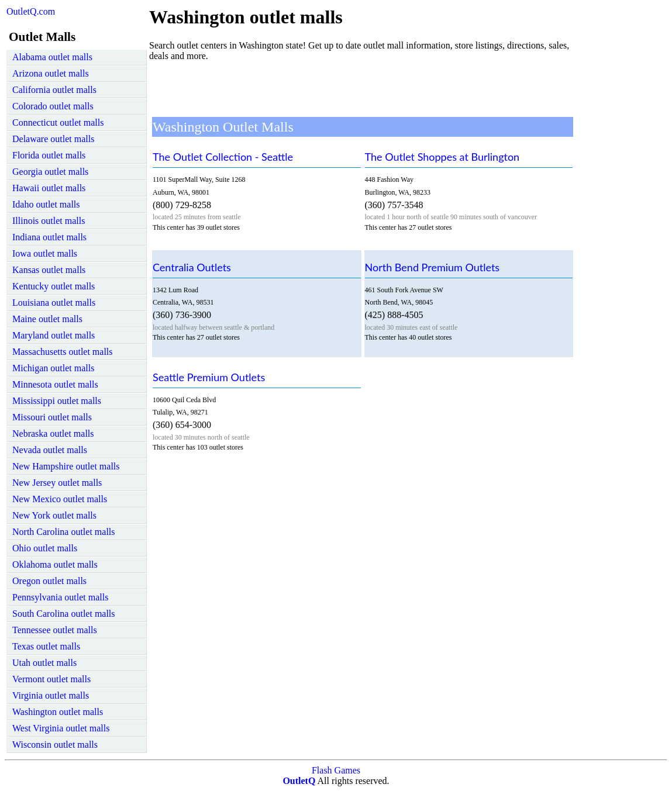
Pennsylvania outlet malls (60, 597)
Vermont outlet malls (51, 679)
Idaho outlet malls (46, 204)
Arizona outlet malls (51, 73)
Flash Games (336, 770)
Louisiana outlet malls (54, 303)
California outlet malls (54, 90)
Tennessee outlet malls (55, 630)
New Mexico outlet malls (60, 499)
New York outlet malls (54, 515)
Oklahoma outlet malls (55, 564)
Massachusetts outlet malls (63, 352)
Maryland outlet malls (54, 335)
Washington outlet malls (58, 712)
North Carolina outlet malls (64, 532)
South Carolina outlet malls (64, 614)
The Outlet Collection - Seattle (223, 157)
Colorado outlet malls (53, 106)
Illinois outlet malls (49, 221)
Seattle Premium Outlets (209, 377)
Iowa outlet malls (45, 253)
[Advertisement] (362, 88)
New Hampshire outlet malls (66, 466)
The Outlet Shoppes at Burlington (442, 157)
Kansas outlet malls (49, 270)
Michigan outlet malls (53, 368)
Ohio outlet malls (45, 548)
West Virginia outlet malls (61, 728)
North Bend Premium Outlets (433, 267)
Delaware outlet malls (53, 139)
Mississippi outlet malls (57, 401)
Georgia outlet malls (50, 172)
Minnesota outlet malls (55, 384)
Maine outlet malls (47, 319)
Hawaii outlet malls (49, 188)
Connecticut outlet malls (58, 122)
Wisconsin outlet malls (55, 745)
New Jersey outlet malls (57, 483)
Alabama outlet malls (52, 57)
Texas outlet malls (46, 646)
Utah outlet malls (44, 663)
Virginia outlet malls (51, 695)
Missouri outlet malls (52, 417)
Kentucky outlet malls (54, 286)
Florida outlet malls (49, 155)
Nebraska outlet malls (53, 434)
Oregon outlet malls (49, 581)
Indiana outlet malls (49, 237)
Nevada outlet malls (50, 450)
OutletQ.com (31, 11)
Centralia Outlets (192, 267)
